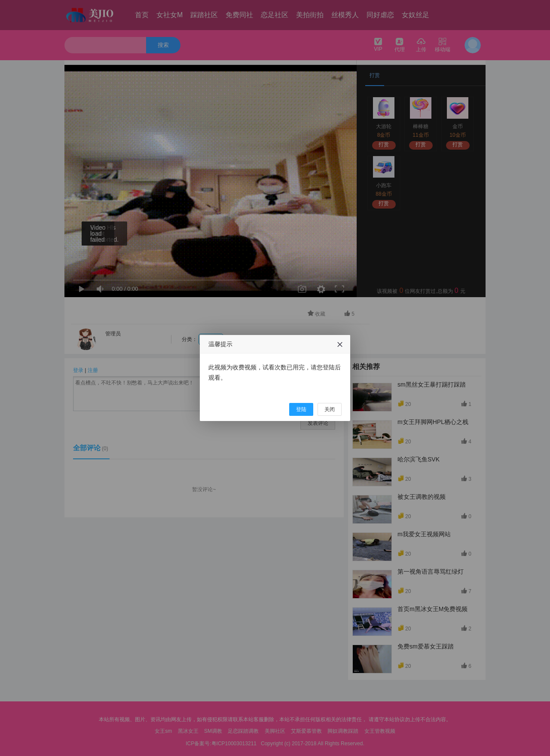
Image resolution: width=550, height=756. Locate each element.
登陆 (301, 409)
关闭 (330, 409)
